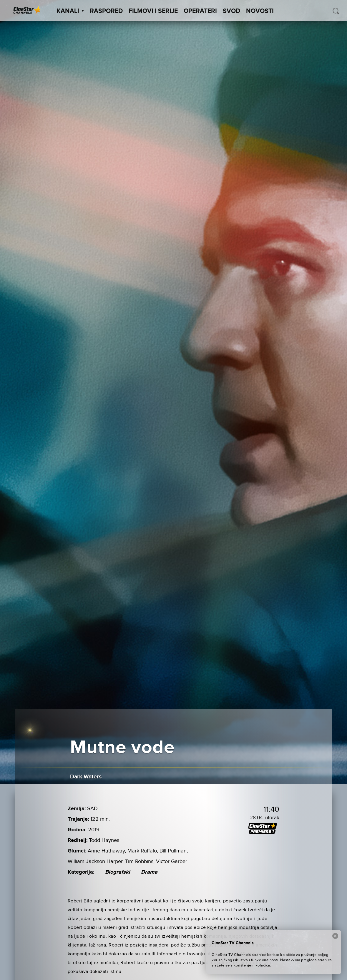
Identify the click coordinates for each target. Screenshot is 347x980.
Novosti (260, 11)
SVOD (231, 11)
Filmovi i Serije (153, 11)
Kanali (70, 11)
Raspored (106, 11)
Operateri (200, 11)
